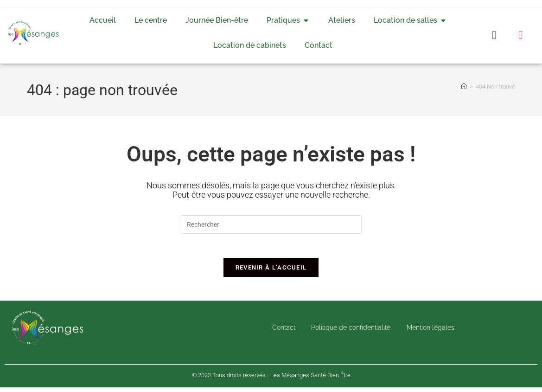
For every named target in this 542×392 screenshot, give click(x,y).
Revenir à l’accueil (271, 272)
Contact (281, 332)
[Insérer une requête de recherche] (271, 225)
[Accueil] (464, 87)
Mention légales (432, 332)
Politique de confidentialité (350, 332)
